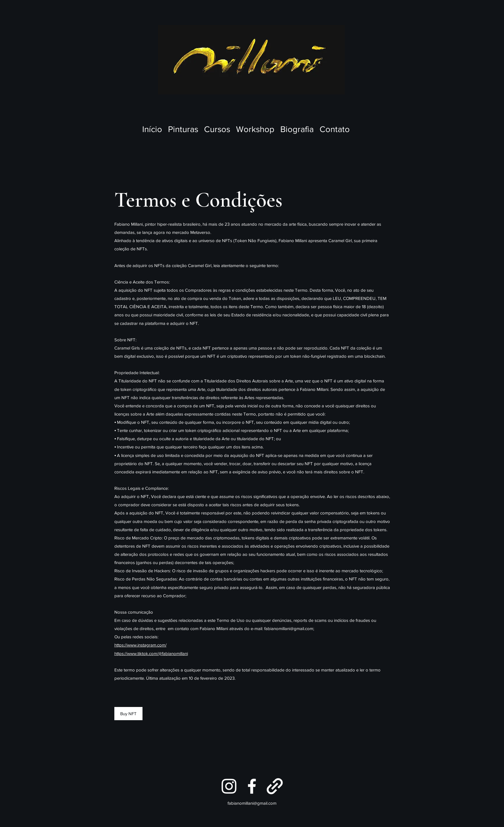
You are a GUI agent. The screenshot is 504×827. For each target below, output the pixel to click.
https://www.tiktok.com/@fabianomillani (151, 653)
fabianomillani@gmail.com (289, 628)
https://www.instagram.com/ (140, 645)
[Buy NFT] (128, 714)
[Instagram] (229, 786)
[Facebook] (252, 786)
